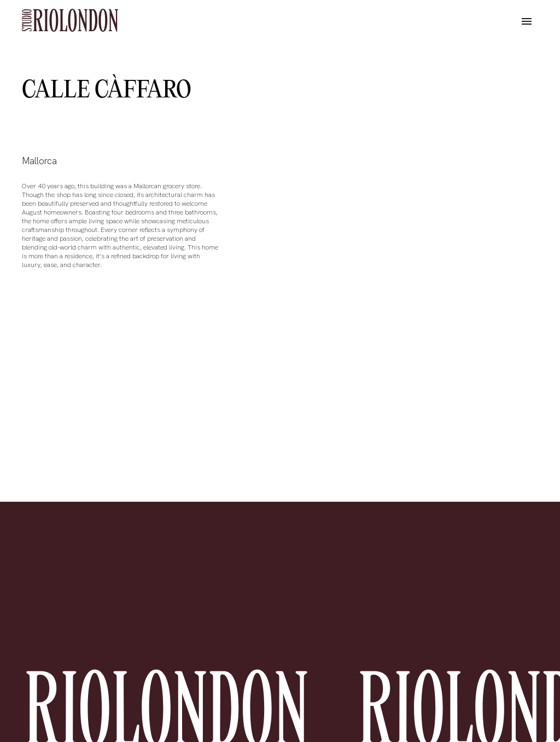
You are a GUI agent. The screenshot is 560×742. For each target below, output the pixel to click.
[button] (527, 22)
